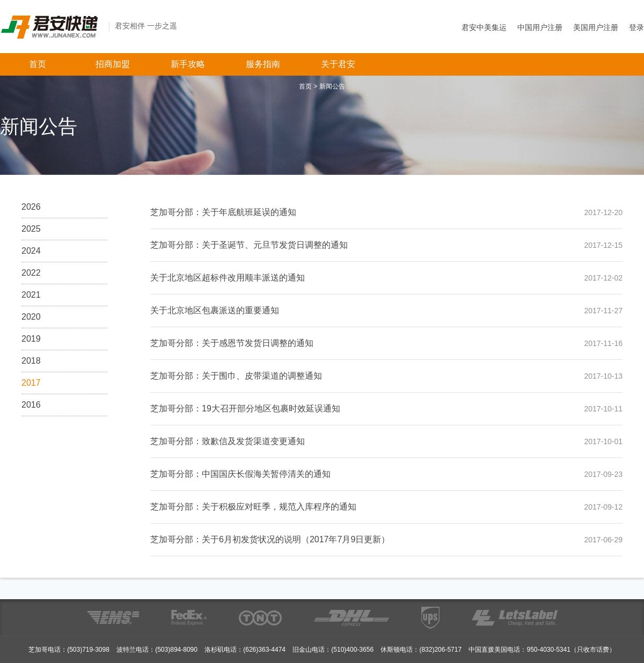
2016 (31, 405)
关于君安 (338, 64)
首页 (38, 64)
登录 (636, 27)
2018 (31, 361)
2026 (31, 207)
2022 (31, 273)
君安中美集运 (484, 27)
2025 (31, 229)
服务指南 (263, 64)
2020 (31, 317)
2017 (31, 383)
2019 (31, 339)
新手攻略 (188, 64)
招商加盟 (113, 64)
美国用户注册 (596, 27)
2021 (31, 295)
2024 (31, 251)
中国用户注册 (540, 27)
